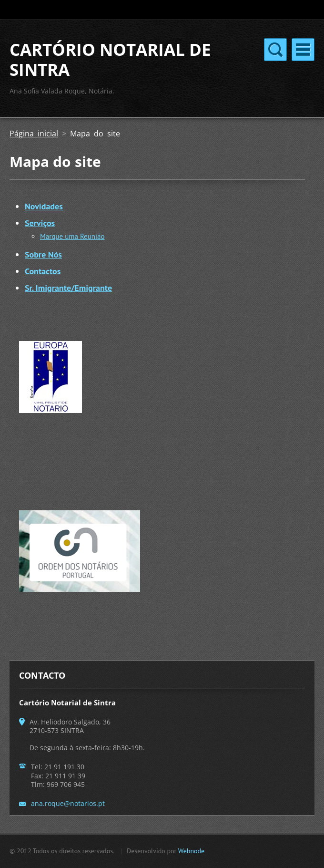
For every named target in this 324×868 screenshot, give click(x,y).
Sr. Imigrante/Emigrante (68, 288)
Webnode (191, 851)
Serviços (40, 223)
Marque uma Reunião (72, 236)
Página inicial (34, 134)
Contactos (43, 271)
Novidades (44, 206)
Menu (303, 50)
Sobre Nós (43, 254)
